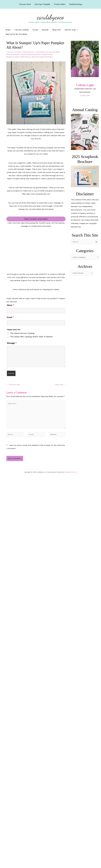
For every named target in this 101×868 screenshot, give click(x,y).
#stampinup (26, 61)
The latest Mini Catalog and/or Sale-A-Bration (31, 340)
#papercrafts (47, 58)
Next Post (60, 388)
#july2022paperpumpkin (31, 58)
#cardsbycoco (42, 56)
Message (12, 347)
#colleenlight (54, 56)
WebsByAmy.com (71, 476)
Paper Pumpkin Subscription (36, 223)
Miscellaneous (29, 56)
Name (10, 309)
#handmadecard (13, 58)
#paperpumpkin (13, 61)
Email (10, 321)
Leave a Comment (14, 56)
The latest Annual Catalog (22, 337)
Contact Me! (85, 99)
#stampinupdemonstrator (42, 61)
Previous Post (13, 388)
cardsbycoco (51, 17)
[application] (74, 31)
